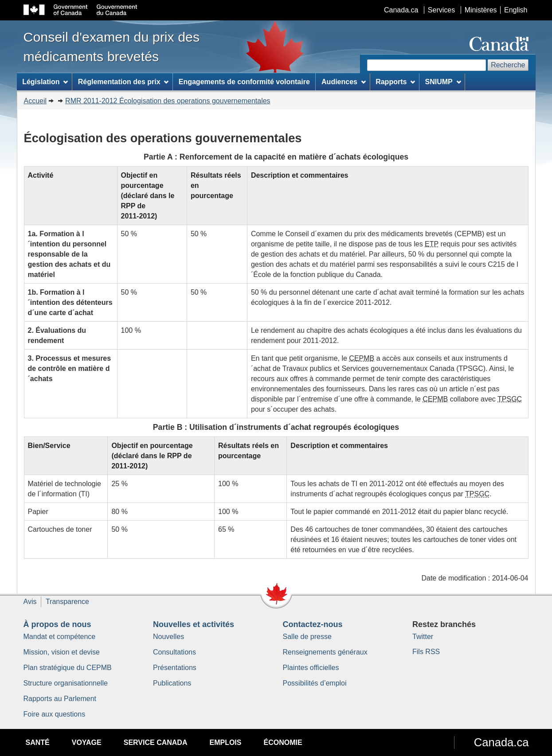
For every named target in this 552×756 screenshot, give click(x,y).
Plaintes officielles (311, 668)
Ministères (481, 10)
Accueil (35, 101)
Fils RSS (426, 652)
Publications (172, 683)
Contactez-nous (313, 624)
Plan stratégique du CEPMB (68, 668)
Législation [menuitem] (45, 82)
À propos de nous (57, 624)
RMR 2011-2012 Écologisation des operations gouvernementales (168, 101)
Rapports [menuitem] (395, 82)
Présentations (175, 668)
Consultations (174, 652)
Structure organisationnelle (66, 683)
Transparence (67, 602)
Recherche (508, 65)
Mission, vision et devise (62, 652)
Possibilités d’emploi (315, 683)
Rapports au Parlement (60, 699)
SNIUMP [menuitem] (443, 82)
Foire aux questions (55, 714)
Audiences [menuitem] (344, 82)
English (516, 10)
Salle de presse (307, 637)
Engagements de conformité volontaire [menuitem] (244, 82)
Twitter (423, 637)
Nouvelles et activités (194, 624)
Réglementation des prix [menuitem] (123, 82)
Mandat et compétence (60, 637)
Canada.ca (401, 10)
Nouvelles (168, 637)
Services (441, 10)
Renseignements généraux (325, 652)
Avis (30, 602)
